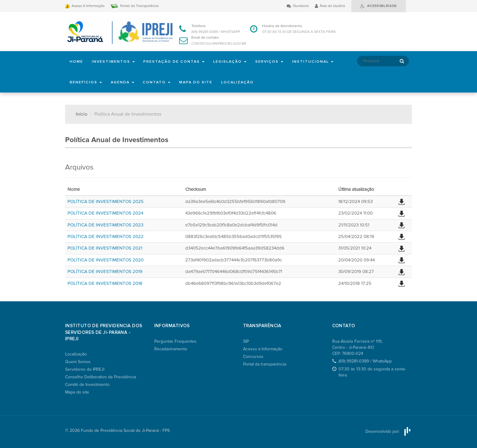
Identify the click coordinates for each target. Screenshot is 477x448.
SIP (246, 341)
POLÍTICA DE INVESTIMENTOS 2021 (105, 248)
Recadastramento (171, 349)
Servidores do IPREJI (85, 369)
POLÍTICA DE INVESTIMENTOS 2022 (106, 236)
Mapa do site (199, 82)
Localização (242, 82)
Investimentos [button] (114, 61)
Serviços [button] (274, 61)
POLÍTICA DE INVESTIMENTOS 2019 (105, 271)
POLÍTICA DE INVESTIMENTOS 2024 (105, 213)
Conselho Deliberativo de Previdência (101, 377)
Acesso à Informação (263, 349)
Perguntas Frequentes (175, 341)
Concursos (253, 357)
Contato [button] (158, 82)
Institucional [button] (318, 61)
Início (82, 114)
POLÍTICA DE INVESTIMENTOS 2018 (105, 283)
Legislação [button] (233, 61)
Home (77, 61)
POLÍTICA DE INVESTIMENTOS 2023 (105, 225)
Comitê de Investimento (87, 385)
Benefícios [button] (86, 82)
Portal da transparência (265, 364)
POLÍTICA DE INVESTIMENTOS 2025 (106, 201)
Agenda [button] (123, 82)
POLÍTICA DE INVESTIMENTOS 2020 (106, 260)
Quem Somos (78, 362)
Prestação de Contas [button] (176, 61)
